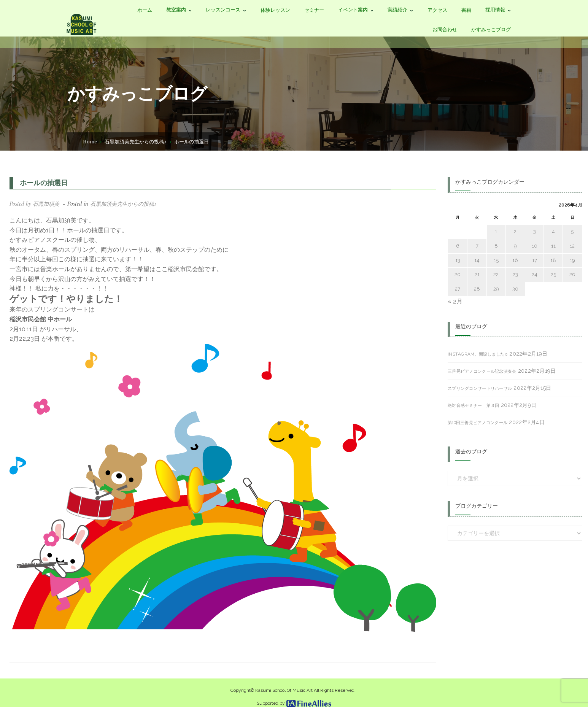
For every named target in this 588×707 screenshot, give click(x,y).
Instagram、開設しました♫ (478, 354)
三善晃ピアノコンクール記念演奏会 (482, 371)
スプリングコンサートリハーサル (480, 388)
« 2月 (455, 301)
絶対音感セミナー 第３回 (473, 405)
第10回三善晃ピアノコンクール (478, 423)
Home (90, 141)
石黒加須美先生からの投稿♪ (136, 141)
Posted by (34, 204)
